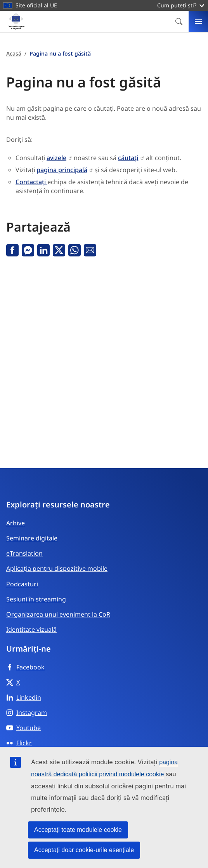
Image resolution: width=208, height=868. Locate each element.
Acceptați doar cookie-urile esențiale (84, 850)
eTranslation (24, 553)
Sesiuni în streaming (36, 599)
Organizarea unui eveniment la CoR (58, 614)
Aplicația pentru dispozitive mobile (57, 568)
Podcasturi (22, 584)
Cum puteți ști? (181, 5)
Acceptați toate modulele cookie (78, 830)
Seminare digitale (32, 538)
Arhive (16, 523)
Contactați (31, 182)
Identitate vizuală (31, 629)
